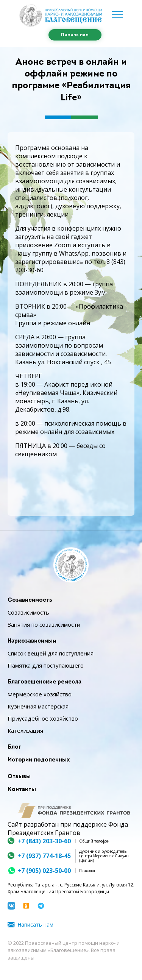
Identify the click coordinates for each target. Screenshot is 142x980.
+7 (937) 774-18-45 (44, 856)
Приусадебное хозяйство (43, 718)
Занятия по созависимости (44, 624)
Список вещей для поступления (51, 653)
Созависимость (30, 600)
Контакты (22, 790)
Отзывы (19, 777)
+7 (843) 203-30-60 (44, 841)
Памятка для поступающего (46, 665)
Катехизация (25, 730)
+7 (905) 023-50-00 (44, 871)
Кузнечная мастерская (38, 706)
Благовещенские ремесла (44, 682)
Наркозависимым (32, 641)
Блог (14, 747)
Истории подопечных (39, 760)
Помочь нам (75, 35)
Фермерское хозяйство (40, 694)
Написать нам (35, 925)
